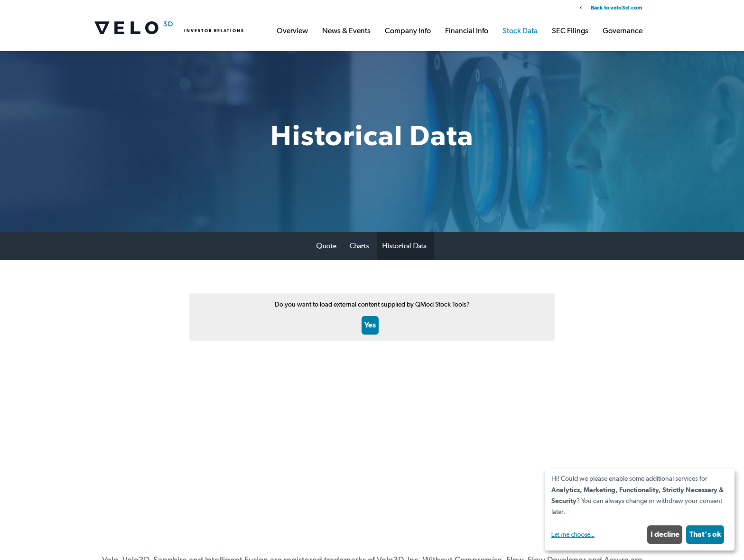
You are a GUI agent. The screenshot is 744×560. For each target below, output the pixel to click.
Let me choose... (573, 535)
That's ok (705, 534)
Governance (623, 31)
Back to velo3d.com (616, 8)
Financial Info (467, 31)
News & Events (346, 31)
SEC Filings (570, 31)
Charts (359, 246)
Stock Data (520, 31)
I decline (665, 534)
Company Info (408, 31)
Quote (326, 246)
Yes (370, 325)
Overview (292, 31)
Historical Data (405, 246)
